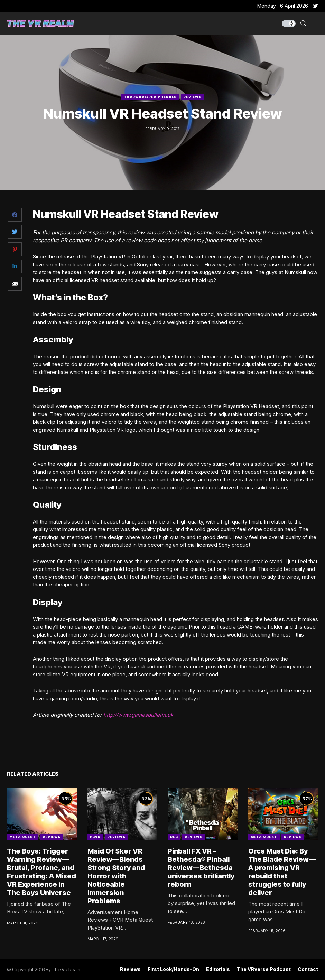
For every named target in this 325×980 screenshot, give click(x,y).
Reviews (192, 97)
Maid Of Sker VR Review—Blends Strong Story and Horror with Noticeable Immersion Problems (116, 876)
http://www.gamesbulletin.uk (138, 715)
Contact (308, 969)
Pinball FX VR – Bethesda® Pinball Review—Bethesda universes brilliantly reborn (201, 868)
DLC (174, 837)
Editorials (218, 969)
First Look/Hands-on (173, 969)
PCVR (95, 837)
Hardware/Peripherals (150, 97)
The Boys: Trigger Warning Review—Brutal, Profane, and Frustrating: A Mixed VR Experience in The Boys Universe (41, 872)
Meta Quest (23, 837)
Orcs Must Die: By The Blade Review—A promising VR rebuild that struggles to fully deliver (282, 872)
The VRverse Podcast (264, 969)
